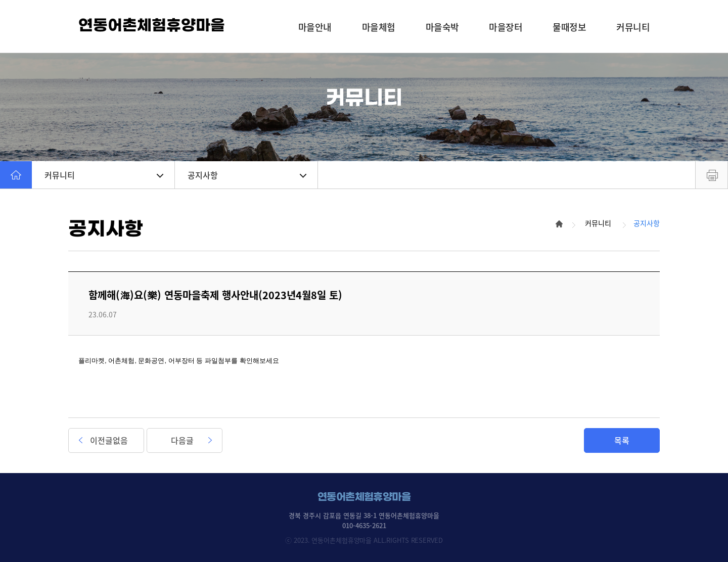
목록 (622, 440)
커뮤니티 (104, 175)
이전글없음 (109, 440)
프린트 (712, 175)
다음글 (182, 440)
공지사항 (247, 175)
